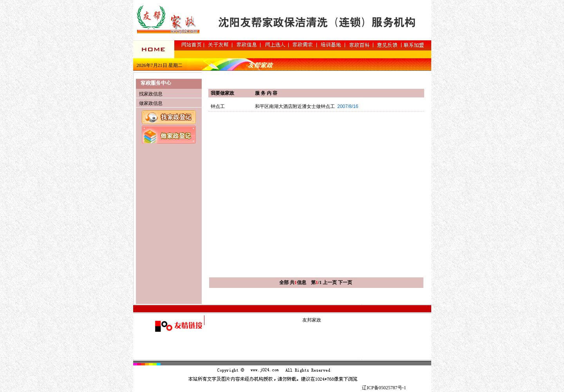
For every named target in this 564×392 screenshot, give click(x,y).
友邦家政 (312, 320)
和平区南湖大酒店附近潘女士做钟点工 (295, 106)
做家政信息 (151, 103)
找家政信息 (151, 94)
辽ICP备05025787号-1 (384, 388)
